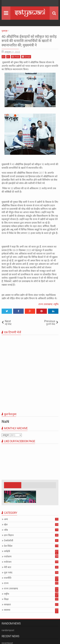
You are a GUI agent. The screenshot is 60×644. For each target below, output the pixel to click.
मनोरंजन (8, 562)
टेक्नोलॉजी (9, 541)
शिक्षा (6, 599)
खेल (6, 525)
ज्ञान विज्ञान (9, 535)
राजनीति (8, 578)
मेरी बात (8, 567)
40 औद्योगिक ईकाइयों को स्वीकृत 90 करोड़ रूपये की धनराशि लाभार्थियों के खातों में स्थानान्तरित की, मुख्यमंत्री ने (29, 41)
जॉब (6, 530)
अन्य (6, 519)
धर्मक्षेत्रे (7, 551)
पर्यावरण (8, 557)
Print (16, 57)
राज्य (6, 583)
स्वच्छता (7, 605)
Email (26, 57)
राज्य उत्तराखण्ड (45, 304)
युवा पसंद (8, 573)
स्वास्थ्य (7, 610)
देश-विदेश (8, 546)
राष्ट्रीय (56, 304)
